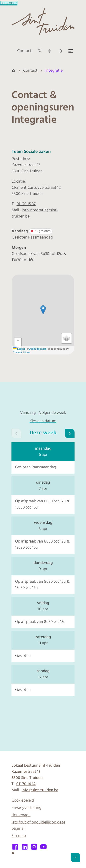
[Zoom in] (18, 341)
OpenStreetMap (38, 349)
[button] (43, 310)
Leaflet (19, 349)
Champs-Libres (21, 352)
